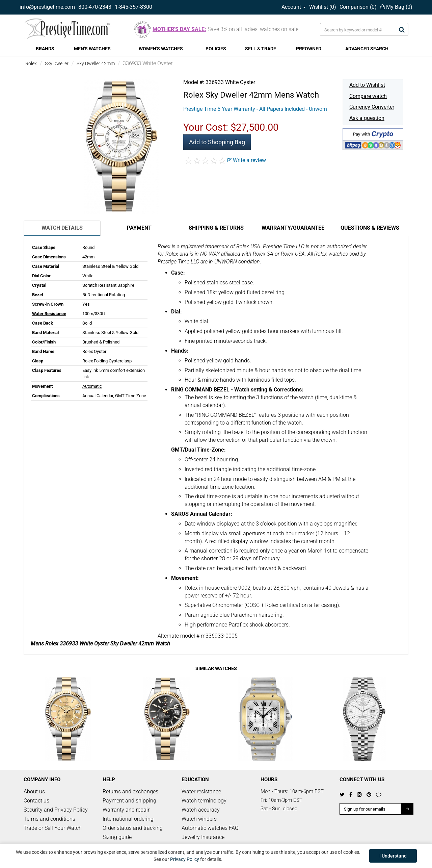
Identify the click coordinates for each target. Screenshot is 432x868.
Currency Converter (372, 107)
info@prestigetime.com (47, 7)
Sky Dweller (57, 63)
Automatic (92, 386)
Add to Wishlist (367, 85)
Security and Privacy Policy (56, 810)
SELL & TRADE (261, 49)
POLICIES (216, 49)
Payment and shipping (129, 801)
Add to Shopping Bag (217, 142)
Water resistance (201, 792)
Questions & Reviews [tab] (370, 228)
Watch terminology (204, 801)
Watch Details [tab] (62, 228)
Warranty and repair (126, 810)
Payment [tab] (139, 228)
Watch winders (199, 819)
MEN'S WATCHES (92, 49)
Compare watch (368, 96)
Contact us (36, 801)
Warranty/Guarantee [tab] (293, 228)
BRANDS (45, 49)
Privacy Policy (185, 859)
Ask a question (367, 118)
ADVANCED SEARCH (367, 49)
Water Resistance (49, 314)
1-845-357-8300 (133, 7)
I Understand (393, 856)
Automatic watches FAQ (210, 828)
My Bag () (396, 7)
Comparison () (358, 7)
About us (34, 792)
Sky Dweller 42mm (96, 63)
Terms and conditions (49, 819)
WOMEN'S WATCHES (161, 49)
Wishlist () (323, 7)
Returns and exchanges (130, 792)
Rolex (31, 63)
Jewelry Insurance (203, 837)
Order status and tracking (133, 828)
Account (294, 7)
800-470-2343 (95, 7)
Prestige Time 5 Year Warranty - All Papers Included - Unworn (255, 109)
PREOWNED (309, 49)
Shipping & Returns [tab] (216, 228)
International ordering (128, 819)
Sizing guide (117, 837)
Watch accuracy (201, 810)
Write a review (247, 160)
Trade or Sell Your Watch (53, 828)
